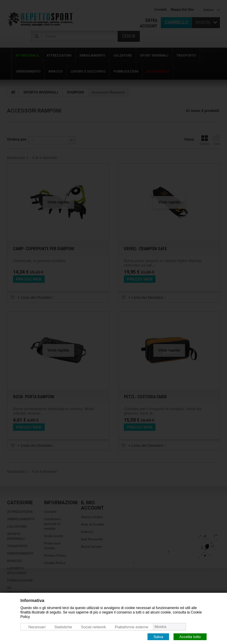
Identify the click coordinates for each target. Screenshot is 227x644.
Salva (158, 636)
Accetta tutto (190, 636)
